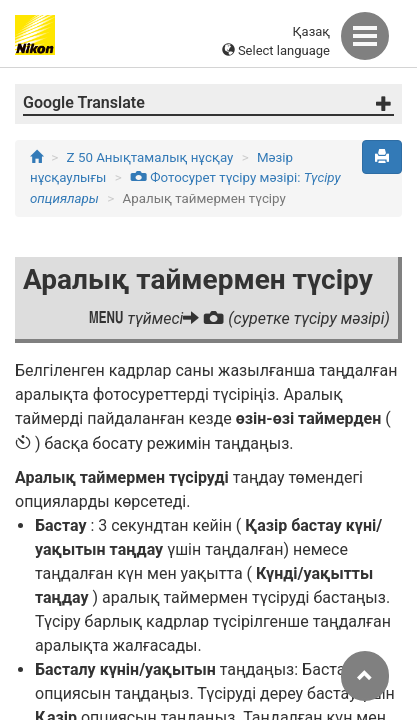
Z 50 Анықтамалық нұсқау (150, 157)
